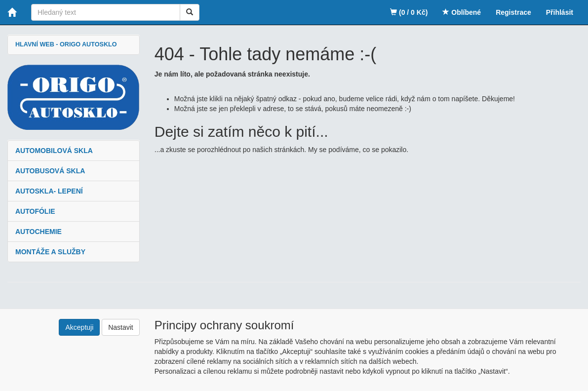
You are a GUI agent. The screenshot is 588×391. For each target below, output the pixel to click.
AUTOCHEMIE (39, 232)
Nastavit (121, 327)
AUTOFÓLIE (35, 211)
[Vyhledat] (190, 12)
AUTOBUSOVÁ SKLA (50, 171)
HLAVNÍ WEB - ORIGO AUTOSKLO (66, 44)
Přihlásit (560, 12)
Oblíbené (462, 12)
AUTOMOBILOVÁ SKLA (54, 151)
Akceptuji (79, 327)
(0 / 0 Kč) (409, 12)
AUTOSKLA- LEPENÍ (49, 191)
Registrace (513, 12)
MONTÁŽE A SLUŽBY (50, 252)
